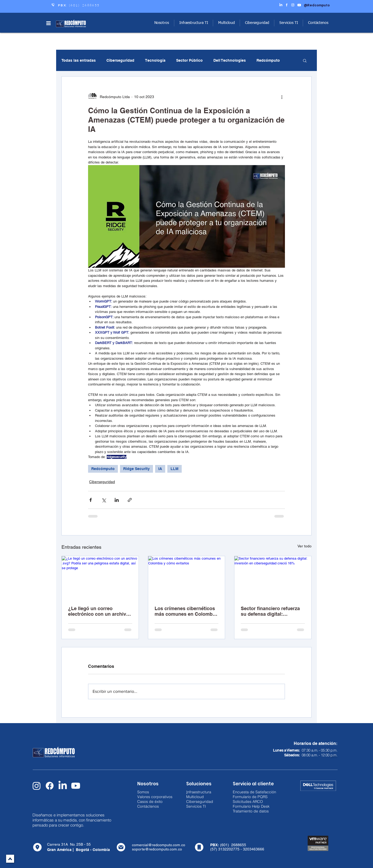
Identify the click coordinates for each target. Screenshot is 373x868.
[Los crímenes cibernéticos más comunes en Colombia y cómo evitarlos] (187, 578)
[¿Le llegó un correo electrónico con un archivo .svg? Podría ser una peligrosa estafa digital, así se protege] (100, 578)
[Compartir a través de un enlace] (130, 500)
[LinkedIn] (63, 786)
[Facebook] (50, 786)
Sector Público (189, 60)
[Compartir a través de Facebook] (91, 500)
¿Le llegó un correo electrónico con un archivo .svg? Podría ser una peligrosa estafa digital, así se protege (99, 611)
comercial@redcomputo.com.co (159, 845)
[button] (48, 23)
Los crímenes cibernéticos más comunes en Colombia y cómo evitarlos (186, 611)
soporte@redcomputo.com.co (157, 849)
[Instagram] (37, 786)
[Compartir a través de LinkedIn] (117, 500)
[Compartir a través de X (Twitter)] (104, 500)
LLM (175, 469)
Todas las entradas (79, 60)
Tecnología (155, 60)
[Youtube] (76, 786)
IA (160, 469)
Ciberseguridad (120, 60)
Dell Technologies (230, 60)
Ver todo (304, 546)
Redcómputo (268, 60)
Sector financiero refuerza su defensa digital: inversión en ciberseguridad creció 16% (273, 611)
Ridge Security (136, 469)
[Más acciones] (282, 97)
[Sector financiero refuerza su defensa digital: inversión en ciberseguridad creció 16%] (273, 578)
